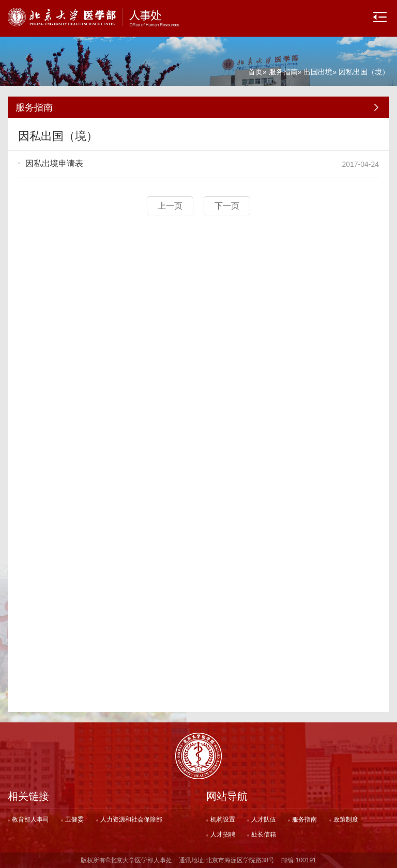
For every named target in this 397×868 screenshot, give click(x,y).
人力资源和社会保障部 (131, 819)
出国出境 (318, 72)
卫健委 (74, 819)
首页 (255, 72)
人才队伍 (264, 819)
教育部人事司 (30, 819)
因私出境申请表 (54, 163)
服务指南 (283, 72)
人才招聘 (223, 834)
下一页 (227, 206)
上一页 (170, 206)
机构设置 (223, 819)
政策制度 (346, 819)
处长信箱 (264, 834)
